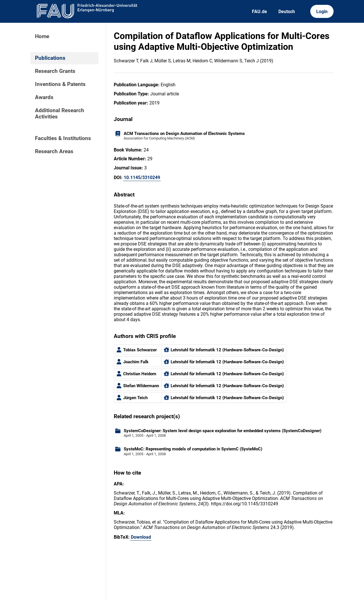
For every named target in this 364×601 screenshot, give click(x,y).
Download (141, 537)
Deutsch (287, 12)
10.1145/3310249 (142, 178)
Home (42, 36)
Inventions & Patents (60, 84)
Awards (44, 97)
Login (322, 12)
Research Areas (54, 151)
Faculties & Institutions (63, 138)
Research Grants (55, 71)
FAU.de (259, 12)
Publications (50, 58)
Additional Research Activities (60, 114)
